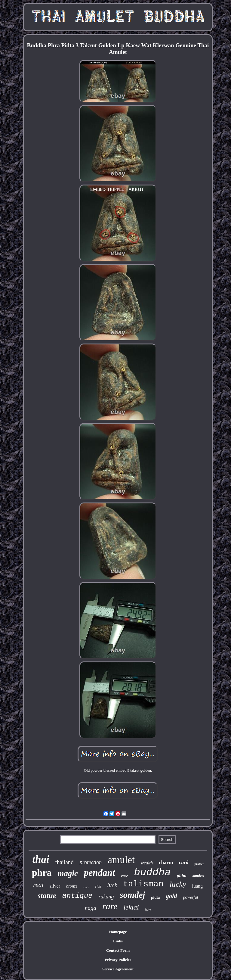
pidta (155, 897)
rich (98, 886)
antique (77, 896)
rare (110, 906)
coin (86, 887)
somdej (133, 895)
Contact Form (118, 950)
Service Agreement (118, 969)
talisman (143, 884)
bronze (72, 886)
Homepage (118, 932)
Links (118, 941)
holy (148, 910)
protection (91, 862)
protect (199, 864)
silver (55, 886)
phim (182, 876)
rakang (106, 897)
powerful (191, 897)
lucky (178, 884)
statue (47, 896)
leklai (131, 907)
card (184, 862)
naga (91, 908)
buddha (152, 873)
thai (41, 859)
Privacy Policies (118, 960)
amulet (121, 860)
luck (112, 885)
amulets (198, 876)
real (38, 885)
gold (171, 896)
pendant (99, 873)
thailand (65, 862)
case (124, 876)
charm (166, 862)
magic (68, 873)
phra (42, 873)
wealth (147, 863)
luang (198, 886)
